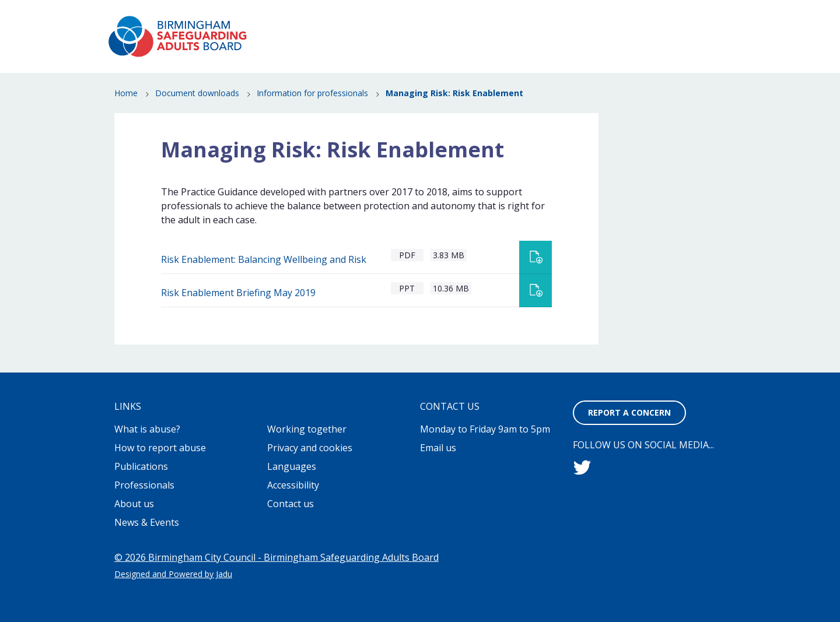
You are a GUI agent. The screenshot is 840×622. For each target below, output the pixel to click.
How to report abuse (489, 44)
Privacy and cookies (310, 448)
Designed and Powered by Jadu (173, 574)
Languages (292, 466)
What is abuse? (387, 44)
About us (134, 504)
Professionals (669, 61)
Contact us (290, 504)
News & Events (590, 44)
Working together (307, 429)
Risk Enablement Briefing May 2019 (238, 293)
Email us (438, 448)
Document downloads (197, 94)
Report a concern (685, 18)
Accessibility (293, 485)
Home (126, 94)
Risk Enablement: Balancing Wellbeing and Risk (264, 259)
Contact (612, 18)
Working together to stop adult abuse (514, 18)
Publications (672, 44)
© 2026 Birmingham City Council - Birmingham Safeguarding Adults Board (276, 557)
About (420, 18)
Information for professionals (312, 94)
